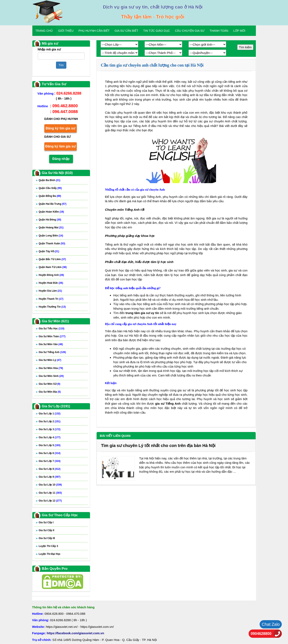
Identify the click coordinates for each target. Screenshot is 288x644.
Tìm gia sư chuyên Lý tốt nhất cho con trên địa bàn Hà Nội (158, 446)
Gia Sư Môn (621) (55, 321)
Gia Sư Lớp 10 (50, 485)
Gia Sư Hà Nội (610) (57, 173)
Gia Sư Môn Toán (52, 336)
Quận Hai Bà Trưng (53, 204)
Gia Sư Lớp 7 (50, 461)
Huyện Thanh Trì (51, 299)
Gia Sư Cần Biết (126, 31)
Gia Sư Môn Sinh (51, 376)
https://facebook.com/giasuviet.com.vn (75, 633)
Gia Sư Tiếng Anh (52, 352)
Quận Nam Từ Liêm (53, 267)
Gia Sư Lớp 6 (50, 453)
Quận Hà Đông (50, 220)
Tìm (61, 65)
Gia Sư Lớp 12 (50, 501)
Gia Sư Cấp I (46, 522)
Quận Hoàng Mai (51, 228)
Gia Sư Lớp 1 (50, 414)
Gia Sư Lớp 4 (50, 437)
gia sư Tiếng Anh (168, 404)
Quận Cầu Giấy (50, 188)
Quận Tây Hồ (49, 251)
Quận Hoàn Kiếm (51, 212)
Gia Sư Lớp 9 (50, 477)
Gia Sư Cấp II (47, 530)
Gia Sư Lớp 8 (50, 469)
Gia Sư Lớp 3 (50, 429)
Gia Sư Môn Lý (50, 360)
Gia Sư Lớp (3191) (56, 406)
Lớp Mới (239, 31)
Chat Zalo (271, 624)
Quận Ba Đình (50, 180)
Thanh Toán (219, 31)
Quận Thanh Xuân (52, 243)
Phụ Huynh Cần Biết (94, 31)
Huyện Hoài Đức (51, 283)
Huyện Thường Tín (52, 307)
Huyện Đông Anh (51, 275)
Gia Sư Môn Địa (50, 392)
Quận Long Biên (51, 236)
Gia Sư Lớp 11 (50, 493)
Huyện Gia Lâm (50, 291)
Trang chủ (44, 31)
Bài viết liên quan (115, 436)
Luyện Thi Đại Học (50, 554)
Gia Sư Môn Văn (51, 344)
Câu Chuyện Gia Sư (190, 31)
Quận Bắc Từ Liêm (52, 259)
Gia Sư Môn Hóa (51, 368)
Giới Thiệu (66, 31)
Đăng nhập (61, 159)
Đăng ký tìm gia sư (60, 128)
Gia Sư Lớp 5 (50, 445)
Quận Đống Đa (50, 196)
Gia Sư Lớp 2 (50, 421)
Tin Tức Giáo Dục (157, 31)
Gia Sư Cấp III (47, 538)
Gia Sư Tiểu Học (52, 329)
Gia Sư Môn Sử (50, 384)
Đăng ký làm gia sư (60, 146)
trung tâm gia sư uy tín (142, 313)
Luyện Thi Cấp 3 (48, 546)
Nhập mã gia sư (49, 49)
